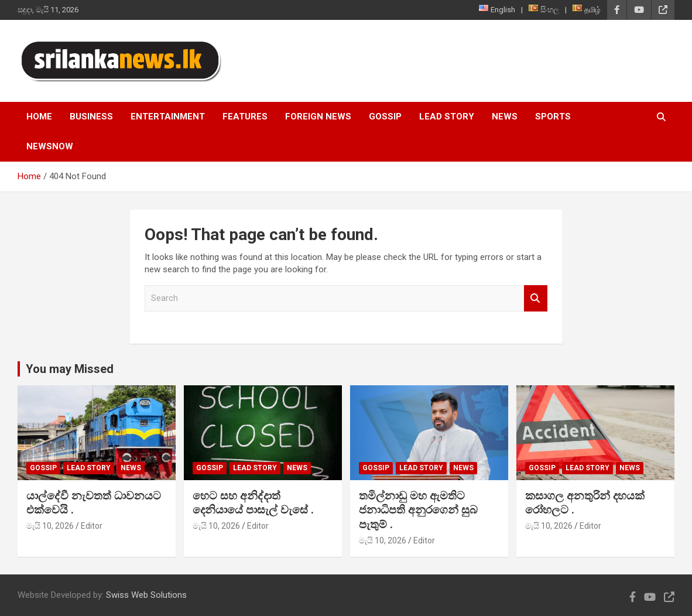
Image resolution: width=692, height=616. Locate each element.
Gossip (385, 117)
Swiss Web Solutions (146, 595)
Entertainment (168, 117)
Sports (553, 117)
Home (39, 117)
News (505, 117)
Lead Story (447, 117)
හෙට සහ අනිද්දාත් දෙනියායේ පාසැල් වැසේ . (253, 503)
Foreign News (318, 117)
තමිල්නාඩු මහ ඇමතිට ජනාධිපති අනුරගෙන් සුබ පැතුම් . (418, 510)
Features (245, 117)
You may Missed (70, 369)
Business (91, 117)
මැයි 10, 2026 (50, 526)
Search (536, 298)
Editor (92, 526)
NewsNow (50, 146)
